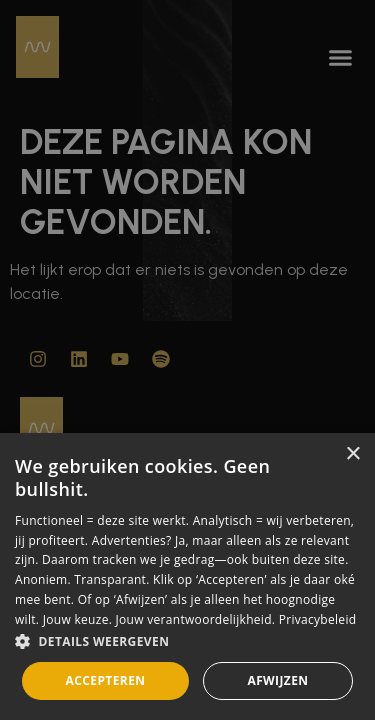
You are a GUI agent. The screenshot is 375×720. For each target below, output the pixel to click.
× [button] (352, 454)
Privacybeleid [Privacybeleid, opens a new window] (318, 619)
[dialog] (187, 576)
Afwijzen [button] (277, 680)
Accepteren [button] (106, 680)
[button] (187, 642)
